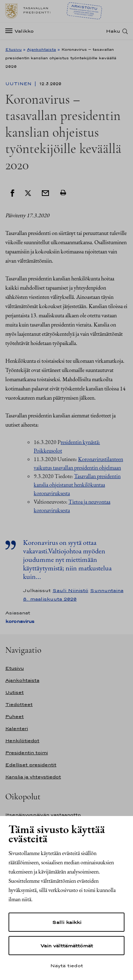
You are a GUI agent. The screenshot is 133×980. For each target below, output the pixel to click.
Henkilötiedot (22, 741)
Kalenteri (17, 729)
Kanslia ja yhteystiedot (33, 777)
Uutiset (15, 692)
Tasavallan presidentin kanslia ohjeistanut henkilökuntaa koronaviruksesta (77, 485)
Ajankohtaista (41, 49)
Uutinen (19, 84)
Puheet (15, 716)
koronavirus (20, 621)
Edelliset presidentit (31, 765)
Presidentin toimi (27, 753)
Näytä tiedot (67, 965)
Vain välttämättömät (67, 946)
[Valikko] (22, 31)
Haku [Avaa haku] (113, 31)
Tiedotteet (19, 704)
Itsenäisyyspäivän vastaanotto (43, 815)
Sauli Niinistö (70, 590)
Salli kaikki (67, 922)
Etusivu (13, 49)
